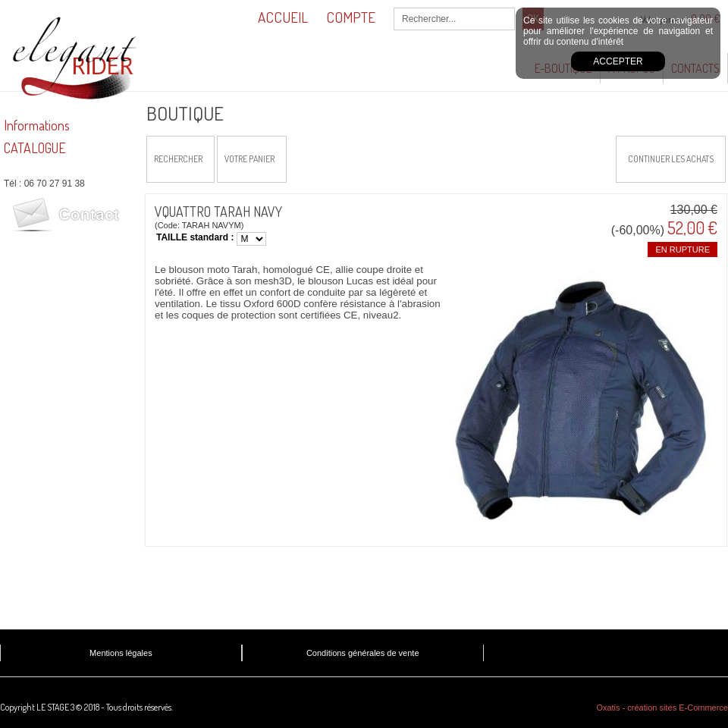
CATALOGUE (35, 148)
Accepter (618, 61)
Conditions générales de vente (363, 653)
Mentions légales (121, 653)
